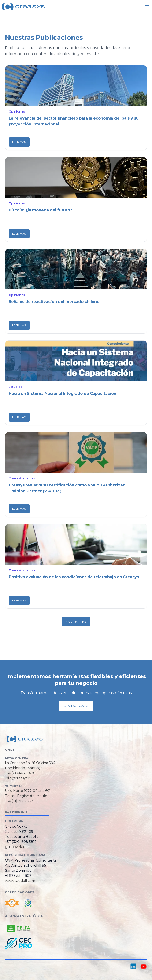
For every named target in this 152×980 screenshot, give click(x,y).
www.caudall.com (20, 881)
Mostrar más (76, 622)
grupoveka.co (17, 847)
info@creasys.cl (18, 778)
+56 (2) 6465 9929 (20, 773)
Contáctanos (76, 706)
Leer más (19, 142)
